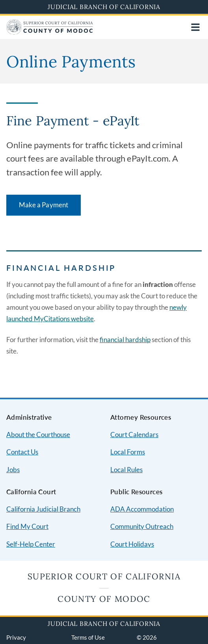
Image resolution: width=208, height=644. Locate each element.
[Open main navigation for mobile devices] (195, 27)
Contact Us (22, 452)
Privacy (16, 637)
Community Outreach (142, 526)
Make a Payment (44, 205)
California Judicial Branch (43, 509)
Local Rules (126, 470)
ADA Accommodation (142, 509)
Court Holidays (132, 544)
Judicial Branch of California (104, 7)
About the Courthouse (38, 435)
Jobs (13, 470)
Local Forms (128, 452)
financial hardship (125, 340)
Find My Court (27, 526)
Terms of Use (88, 637)
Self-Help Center (31, 544)
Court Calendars (134, 435)
